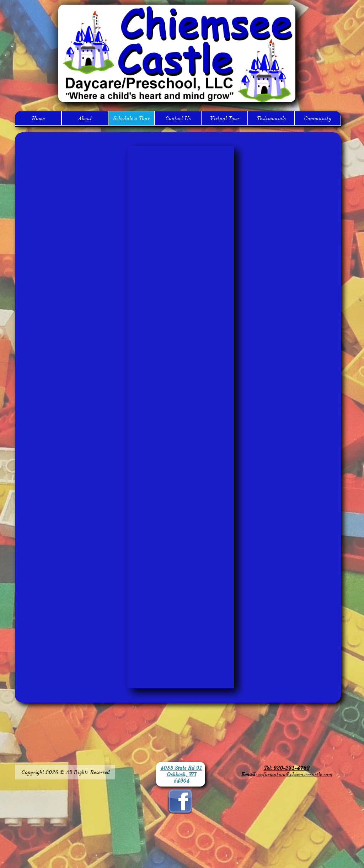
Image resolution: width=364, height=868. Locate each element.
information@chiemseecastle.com (295, 774)
